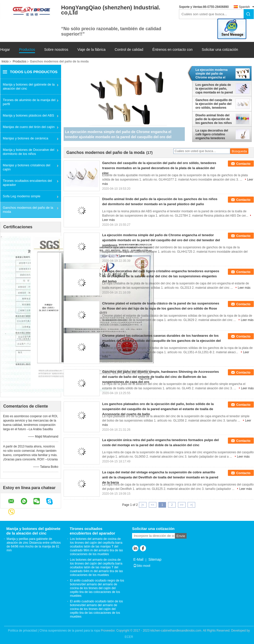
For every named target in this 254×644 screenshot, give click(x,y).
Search (249, 14)
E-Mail (138, 559)
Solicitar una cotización (220, 50)
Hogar (5, 50)
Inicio (5, 61)
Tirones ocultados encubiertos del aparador (27, 183)
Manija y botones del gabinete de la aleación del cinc (29, 86)
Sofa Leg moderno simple (22, 196)
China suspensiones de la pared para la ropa (70, 631)
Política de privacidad (23, 631)
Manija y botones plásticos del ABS (28, 115)
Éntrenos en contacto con (173, 50)
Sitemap (155, 559)
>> (182, 505)
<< (153, 505)
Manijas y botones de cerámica (25, 138)
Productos (27, 50)
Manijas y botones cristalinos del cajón (26, 167)
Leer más (125, 256)
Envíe (181, 536)
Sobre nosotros (56, 50)
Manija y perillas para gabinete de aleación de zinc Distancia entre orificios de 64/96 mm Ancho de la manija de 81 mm (34, 545)
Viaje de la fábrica (91, 50)
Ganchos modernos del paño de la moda (28, 210)
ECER (129, 637)
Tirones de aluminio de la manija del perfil (29, 102)
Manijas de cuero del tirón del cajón (29, 127)
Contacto (243, 164)
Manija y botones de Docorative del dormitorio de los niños (29, 152)
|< (143, 505)
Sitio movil (142, 566)
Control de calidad (129, 50)
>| (191, 505)
